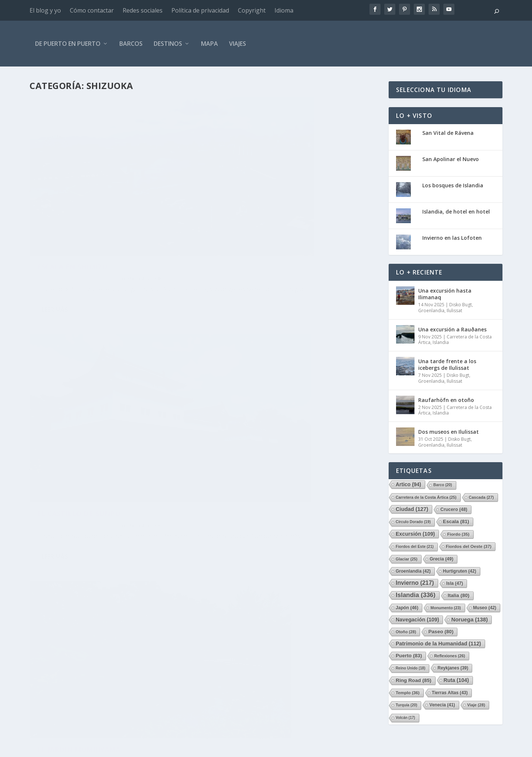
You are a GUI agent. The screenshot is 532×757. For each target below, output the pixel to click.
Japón (118, 222)
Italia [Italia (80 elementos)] (459, 595)
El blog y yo (45, 10)
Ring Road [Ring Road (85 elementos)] (414, 680)
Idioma (284, 10)
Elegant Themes (83, 749)
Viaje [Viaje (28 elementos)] (476, 705)
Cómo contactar (92, 10)
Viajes (238, 44)
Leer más (55, 263)
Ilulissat (454, 311)
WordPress (165, 749)
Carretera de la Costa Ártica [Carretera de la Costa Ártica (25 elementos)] (426, 497)
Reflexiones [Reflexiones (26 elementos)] (450, 656)
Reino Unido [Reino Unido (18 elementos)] (410, 668)
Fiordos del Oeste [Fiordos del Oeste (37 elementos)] (469, 546)
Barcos (131, 44)
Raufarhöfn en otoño (446, 400)
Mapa (209, 44)
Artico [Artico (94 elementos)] (408, 484)
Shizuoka (138, 222)
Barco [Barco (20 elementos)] (443, 485)
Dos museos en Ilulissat (449, 432)
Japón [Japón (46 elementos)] (407, 608)
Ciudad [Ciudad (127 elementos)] (412, 509)
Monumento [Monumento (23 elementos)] (446, 608)
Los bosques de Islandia (453, 185)
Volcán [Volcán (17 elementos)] (405, 718)
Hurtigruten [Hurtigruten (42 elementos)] (460, 571)
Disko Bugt (461, 305)
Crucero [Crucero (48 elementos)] (454, 509)
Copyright (252, 10)
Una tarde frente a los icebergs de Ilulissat (447, 364)
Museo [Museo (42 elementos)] (485, 608)
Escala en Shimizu (72, 210)
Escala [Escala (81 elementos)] (456, 521)
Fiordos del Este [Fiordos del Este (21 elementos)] (415, 547)
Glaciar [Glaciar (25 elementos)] (407, 559)
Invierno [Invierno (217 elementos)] (415, 583)
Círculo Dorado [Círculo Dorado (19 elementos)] (413, 522)
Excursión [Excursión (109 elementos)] (415, 534)
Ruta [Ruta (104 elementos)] (456, 680)
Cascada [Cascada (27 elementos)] (481, 497)
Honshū (100, 222)
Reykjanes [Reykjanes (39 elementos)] (453, 668)
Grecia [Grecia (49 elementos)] (441, 559)
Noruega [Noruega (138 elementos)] (469, 620)
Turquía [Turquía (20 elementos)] (406, 705)
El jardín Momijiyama (79, 401)
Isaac (52, 222)
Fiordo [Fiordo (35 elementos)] (458, 534)
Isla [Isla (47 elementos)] (455, 583)
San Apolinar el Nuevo (451, 159)
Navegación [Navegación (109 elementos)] (417, 620)
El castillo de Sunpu (258, 210)
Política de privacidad (200, 10)
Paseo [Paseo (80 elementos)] (441, 632)
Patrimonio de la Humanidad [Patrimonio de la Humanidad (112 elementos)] (438, 644)
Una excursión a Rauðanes (452, 329)
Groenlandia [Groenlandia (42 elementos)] (413, 571)
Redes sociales (143, 10)
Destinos (168, 44)
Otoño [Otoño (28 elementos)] (406, 632)
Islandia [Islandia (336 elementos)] (416, 595)
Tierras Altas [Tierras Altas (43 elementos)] (450, 693)
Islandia (441, 342)
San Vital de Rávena (448, 133)
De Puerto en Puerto (68, 44)
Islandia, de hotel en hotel (456, 212)
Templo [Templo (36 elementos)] (408, 693)
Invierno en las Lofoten (452, 238)
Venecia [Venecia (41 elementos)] (442, 705)
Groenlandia (431, 311)
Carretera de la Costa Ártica (455, 340)
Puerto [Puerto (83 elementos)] (409, 656)
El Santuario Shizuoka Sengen (277, 401)
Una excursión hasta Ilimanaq (445, 294)
